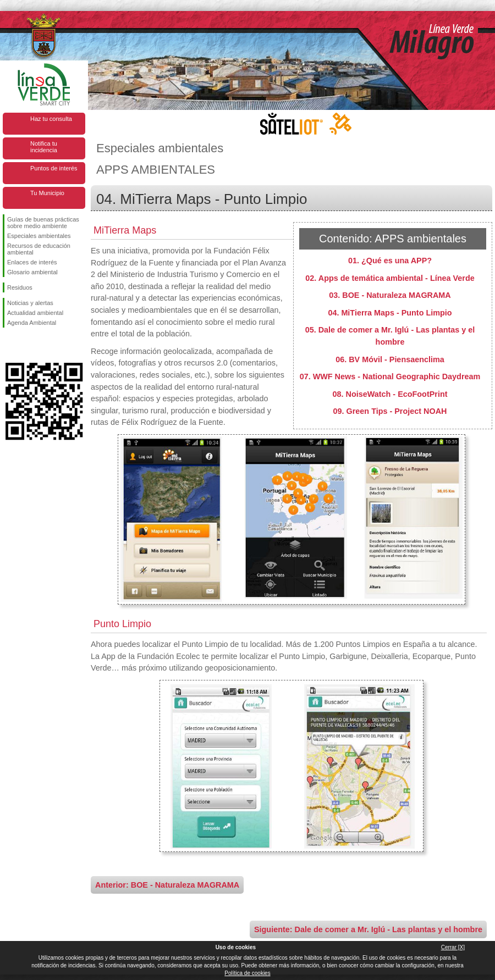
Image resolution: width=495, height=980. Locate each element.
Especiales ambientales (39, 236)
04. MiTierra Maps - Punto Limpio (390, 313)
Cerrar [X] (453, 947)
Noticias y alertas (30, 303)
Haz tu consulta (51, 119)
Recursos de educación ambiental (39, 249)
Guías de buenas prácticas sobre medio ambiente (43, 223)
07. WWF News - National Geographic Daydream (390, 377)
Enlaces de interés (32, 262)
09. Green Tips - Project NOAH (390, 411)
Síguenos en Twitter (28, 345)
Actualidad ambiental (35, 313)
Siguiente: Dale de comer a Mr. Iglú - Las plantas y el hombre (368, 929)
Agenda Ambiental (32, 323)
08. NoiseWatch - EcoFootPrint (390, 394)
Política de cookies (247, 973)
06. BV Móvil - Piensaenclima (390, 359)
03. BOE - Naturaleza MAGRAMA (390, 295)
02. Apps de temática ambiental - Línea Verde (390, 278)
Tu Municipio (47, 193)
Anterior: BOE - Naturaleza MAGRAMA (167, 885)
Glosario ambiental (32, 272)
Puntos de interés (54, 168)
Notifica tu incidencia (44, 147)
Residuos (20, 287)
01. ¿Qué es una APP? (390, 261)
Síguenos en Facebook (9, 345)
